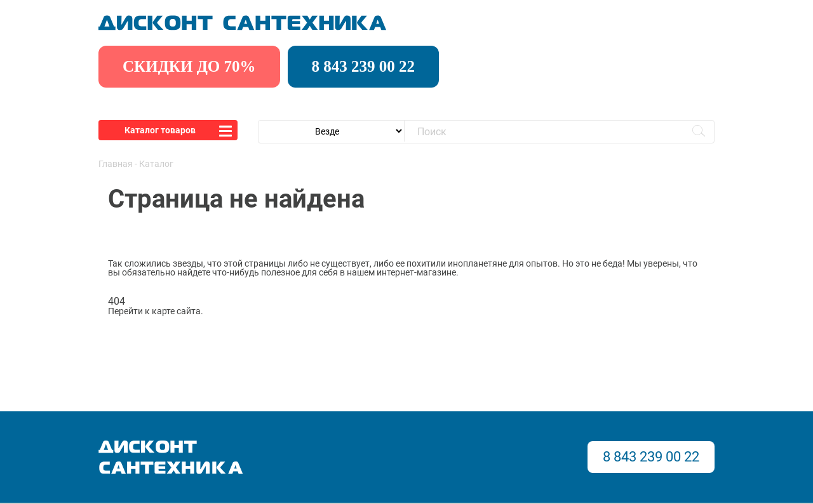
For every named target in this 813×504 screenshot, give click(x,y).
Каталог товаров (160, 130)
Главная (116, 164)
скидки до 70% (189, 66)
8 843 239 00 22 (364, 66)
